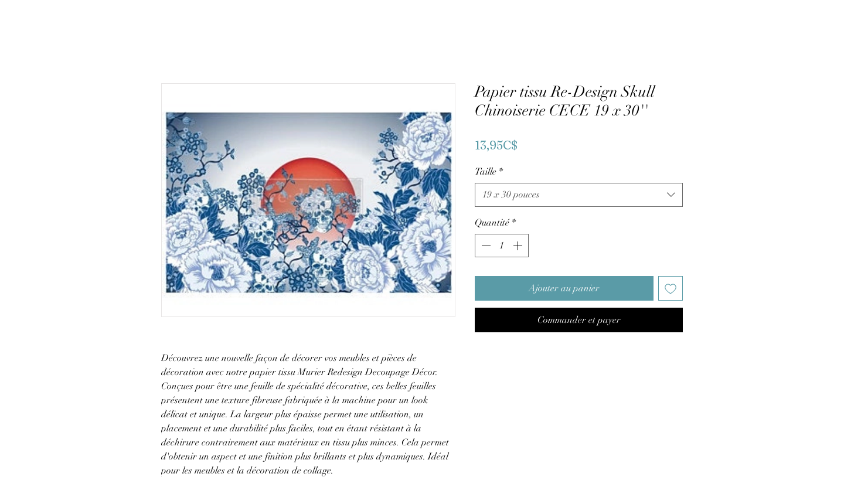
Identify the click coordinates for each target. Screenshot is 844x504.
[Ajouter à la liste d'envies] (671, 288)
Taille (489, 172)
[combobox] (579, 195)
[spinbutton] (502, 246)
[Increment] (519, 246)
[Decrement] (485, 246)
